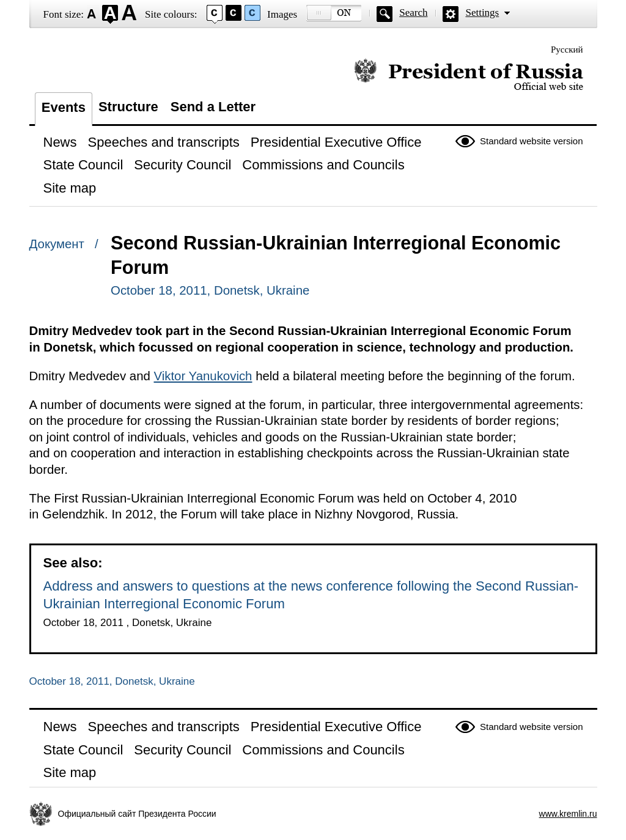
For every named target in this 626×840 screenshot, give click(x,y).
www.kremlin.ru (568, 814)
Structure (128, 107)
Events (64, 107)
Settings (482, 13)
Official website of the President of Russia (469, 75)
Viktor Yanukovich (203, 376)
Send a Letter (213, 107)
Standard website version (531, 141)
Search (413, 13)
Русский (567, 50)
